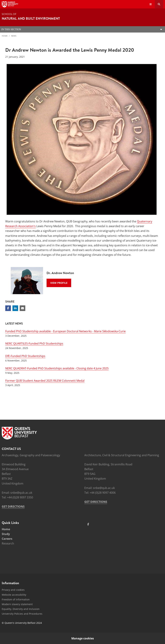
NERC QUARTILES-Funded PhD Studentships (34, 344)
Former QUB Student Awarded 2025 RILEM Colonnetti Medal (45, 381)
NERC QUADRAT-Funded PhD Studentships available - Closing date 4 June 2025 (57, 368)
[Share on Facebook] (8, 308)
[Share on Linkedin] (15, 308)
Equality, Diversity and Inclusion (21, 609)
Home (5, 36)
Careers (7, 539)
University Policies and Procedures (22, 614)
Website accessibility (14, 595)
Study (6, 534)
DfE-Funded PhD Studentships (25, 356)
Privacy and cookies (13, 590)
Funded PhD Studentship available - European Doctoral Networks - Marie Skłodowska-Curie (65, 331)
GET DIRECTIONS (13, 507)
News (14, 36)
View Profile (59, 283)
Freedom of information (16, 599)
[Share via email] (22, 308)
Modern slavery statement (17, 604)
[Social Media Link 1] (88, 524)
